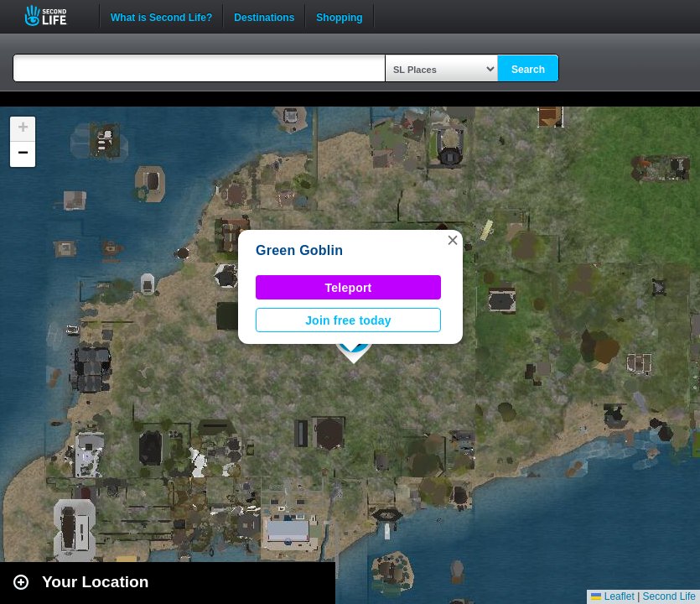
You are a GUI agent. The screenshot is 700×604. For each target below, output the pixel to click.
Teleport (349, 288)
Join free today (348, 320)
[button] (453, 240)
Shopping (339, 16)
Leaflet (612, 596)
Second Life (55, 16)
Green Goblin (299, 250)
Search (528, 70)
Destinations (264, 16)
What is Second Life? (161, 16)
